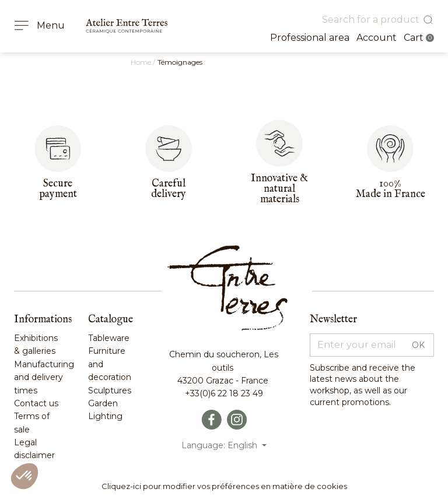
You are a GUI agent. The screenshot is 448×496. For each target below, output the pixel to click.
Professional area (310, 38)
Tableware (109, 338)
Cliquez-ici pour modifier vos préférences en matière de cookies (224, 486)
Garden (103, 403)
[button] (24, 476)
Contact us (36, 403)
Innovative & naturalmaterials (279, 189)
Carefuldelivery (169, 189)
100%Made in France (391, 189)
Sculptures (110, 391)
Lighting (105, 416)
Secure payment (58, 189)
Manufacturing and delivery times (44, 377)
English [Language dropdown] (244, 445)
